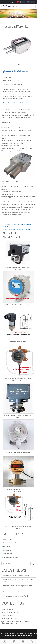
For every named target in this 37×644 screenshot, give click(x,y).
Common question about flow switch (14, 592)
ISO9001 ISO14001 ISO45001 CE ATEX (16, 102)
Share (5, 641)
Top (32, 641)
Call (14, 641)
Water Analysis (8, 554)
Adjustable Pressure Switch (18, 342)
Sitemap (30, 635)
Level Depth (7, 550)
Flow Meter (7, 546)
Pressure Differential (10, 543)
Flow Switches (8, 539)
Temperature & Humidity (11, 557)
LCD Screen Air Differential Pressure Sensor (18, 305)
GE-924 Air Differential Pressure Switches (18, 452)
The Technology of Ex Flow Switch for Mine (16, 596)
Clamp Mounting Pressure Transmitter (20, 229)
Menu (23, 641)
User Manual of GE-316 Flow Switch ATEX (16, 575)
